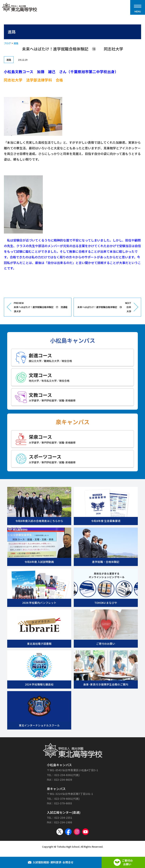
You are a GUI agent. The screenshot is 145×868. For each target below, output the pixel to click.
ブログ (7, 43)
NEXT (104, 307)
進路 (16, 43)
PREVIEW (41, 307)
